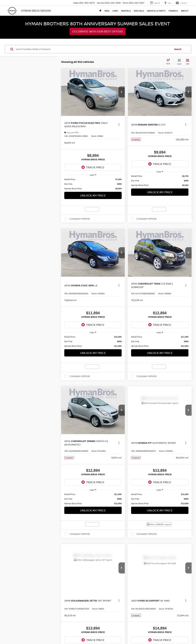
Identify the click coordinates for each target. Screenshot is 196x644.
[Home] (100, 11)
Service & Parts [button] (156, 11)
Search (178, 49)
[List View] (188, 62)
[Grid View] (179, 62)
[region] (93, 184)
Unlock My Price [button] (93, 195)
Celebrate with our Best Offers (98, 31)
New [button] (107, 11)
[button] (122, 92)
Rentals (126, 11)
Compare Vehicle (80, 219)
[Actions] (119, 125)
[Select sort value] (169, 62)
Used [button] (115, 11)
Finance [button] (173, 11)
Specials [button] (139, 11)
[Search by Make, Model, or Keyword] (94, 49)
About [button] (185, 11)
